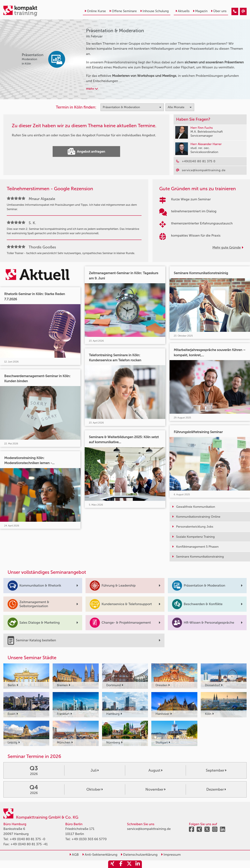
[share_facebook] (121, 864)
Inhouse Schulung (154, 11)
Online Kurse (95, 11)
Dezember (216, 789)
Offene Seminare (123, 11)
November (155, 789)
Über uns (219, 11)
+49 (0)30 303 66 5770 (89, 839)
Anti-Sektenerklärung (100, 855)
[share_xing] (112, 864)
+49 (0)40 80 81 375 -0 (27, 839)
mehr (92, 89)
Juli (95, 770)
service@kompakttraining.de (149, 829)
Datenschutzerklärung (139, 855)
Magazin (200, 11)
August (155, 770)
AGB (74, 855)
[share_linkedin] (138, 864)
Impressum (171, 855)
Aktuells (182, 11)
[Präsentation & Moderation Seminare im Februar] (235, 11)
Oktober (95, 789)
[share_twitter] (129, 864)
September (216, 770)
